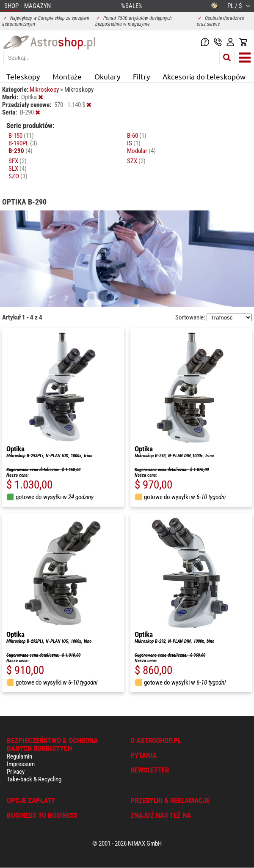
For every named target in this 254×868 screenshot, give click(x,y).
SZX (136, 161)
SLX (18, 169)
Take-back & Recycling (34, 779)
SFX (18, 161)
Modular (141, 151)
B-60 (137, 136)
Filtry (141, 76)
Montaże (67, 76)
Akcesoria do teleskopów (204, 76)
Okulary (107, 76)
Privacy (16, 772)
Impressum (21, 764)
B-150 (21, 136)
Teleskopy (23, 76)
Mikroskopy (45, 90)
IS (134, 143)
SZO (18, 176)
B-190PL (23, 143)
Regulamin (19, 756)
